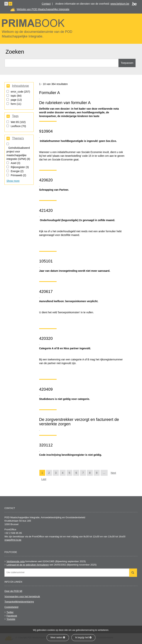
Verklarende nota (16, 561)
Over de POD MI (13, 591)
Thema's (18, 138)
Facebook (12, 616)
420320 (46, 338)
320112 (46, 445)
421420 (46, 210)
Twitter (10, 612)
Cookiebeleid (11, 607)
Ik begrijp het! (83, 638)
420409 (46, 389)
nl (10, 4)
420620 (46, 180)
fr (6, 4)
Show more (13, 181)
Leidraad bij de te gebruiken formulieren (28, 565)
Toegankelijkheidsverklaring (19, 602)
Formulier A (50, 93)
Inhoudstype (20, 86)
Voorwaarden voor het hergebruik (22, 596)
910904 (46, 131)
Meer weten (58, 638)
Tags (15, 116)
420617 (46, 291)
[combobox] (67, 573)
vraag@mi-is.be (13, 540)
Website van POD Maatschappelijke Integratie (43, 9)
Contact (46, 4)
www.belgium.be (120, 4)
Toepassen (127, 63)
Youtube (11, 619)
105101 (46, 261)
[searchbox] (68, 572)
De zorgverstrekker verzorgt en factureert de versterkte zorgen (79, 422)
